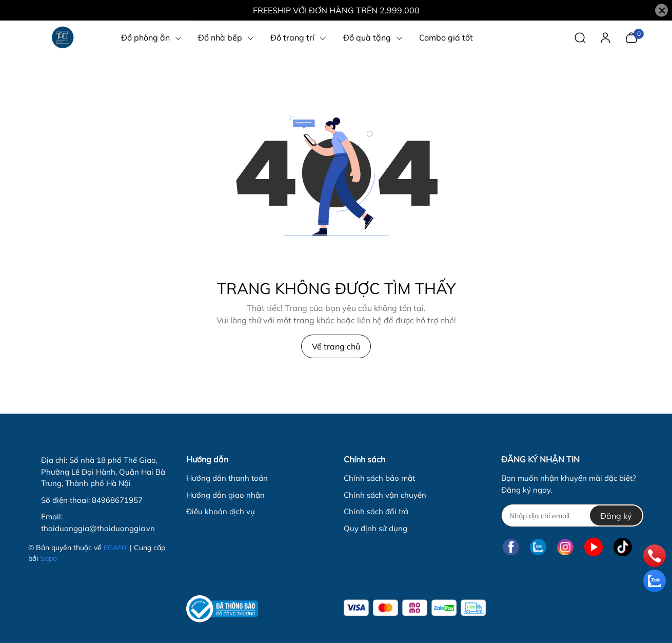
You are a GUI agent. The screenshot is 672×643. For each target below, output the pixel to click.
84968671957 (117, 500)
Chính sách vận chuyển (385, 495)
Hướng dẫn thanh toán (227, 478)
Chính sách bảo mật (379, 478)
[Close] (661, 11)
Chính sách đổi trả (376, 511)
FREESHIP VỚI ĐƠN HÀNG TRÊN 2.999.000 (336, 10)
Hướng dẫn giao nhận (225, 495)
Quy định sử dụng (375, 528)
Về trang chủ (336, 346)
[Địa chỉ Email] (572, 515)
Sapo (48, 558)
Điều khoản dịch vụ (221, 511)
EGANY (116, 548)
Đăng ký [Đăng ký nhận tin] (616, 516)
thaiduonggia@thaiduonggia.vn (98, 528)
